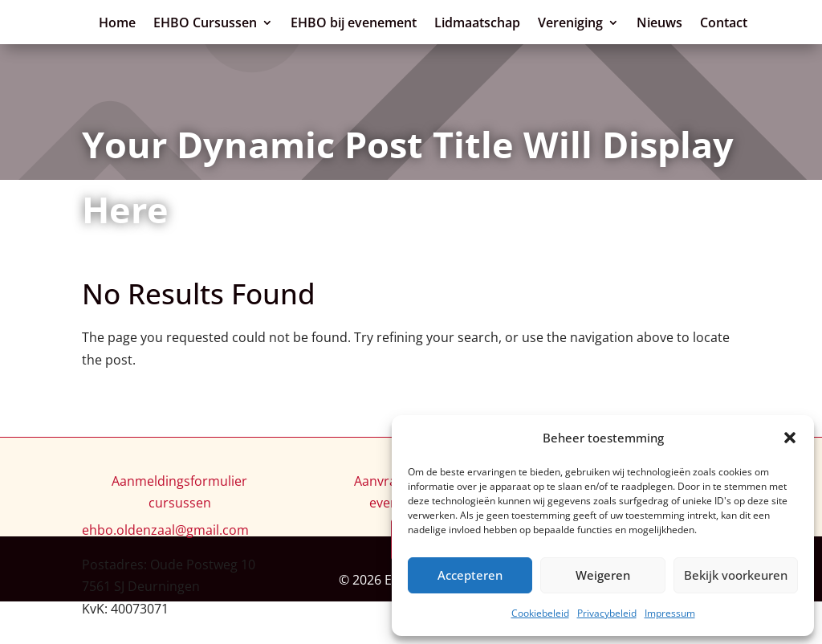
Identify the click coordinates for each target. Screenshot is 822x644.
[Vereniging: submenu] (539, 49)
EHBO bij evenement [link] (611, 22)
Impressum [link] (670, 613)
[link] (161, 37)
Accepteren (470, 575)
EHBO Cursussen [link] (463, 22)
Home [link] (375, 22)
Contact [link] (648, 51)
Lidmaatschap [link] (735, 22)
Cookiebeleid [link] (540, 613)
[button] (790, 438)
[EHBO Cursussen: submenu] (526, 20)
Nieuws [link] (584, 51)
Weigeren (603, 575)
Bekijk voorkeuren (736, 575)
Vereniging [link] (495, 51)
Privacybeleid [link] (607, 613)
